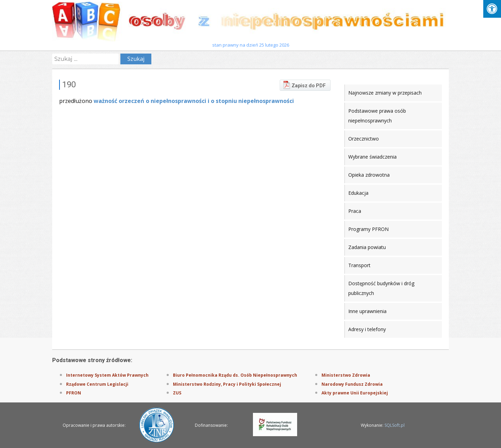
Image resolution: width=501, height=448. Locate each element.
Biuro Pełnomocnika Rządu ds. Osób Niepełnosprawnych (235, 375)
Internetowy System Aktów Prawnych (107, 375)
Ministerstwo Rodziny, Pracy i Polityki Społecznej (227, 384)
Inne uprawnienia (367, 311)
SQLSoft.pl (395, 425)
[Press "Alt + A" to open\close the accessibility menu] (492, 9)
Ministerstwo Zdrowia (346, 375)
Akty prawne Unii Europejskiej (355, 393)
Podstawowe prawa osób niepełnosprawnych (377, 116)
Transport (359, 265)
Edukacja (358, 193)
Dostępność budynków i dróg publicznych (381, 288)
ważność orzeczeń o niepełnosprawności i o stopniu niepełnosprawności (194, 101)
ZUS (177, 393)
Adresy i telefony (367, 329)
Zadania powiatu (367, 247)
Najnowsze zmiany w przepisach (385, 93)
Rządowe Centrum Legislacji (97, 384)
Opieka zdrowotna (369, 175)
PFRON (74, 393)
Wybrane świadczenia (372, 157)
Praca (355, 211)
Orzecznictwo (364, 139)
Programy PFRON (368, 229)
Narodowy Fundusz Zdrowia (352, 384)
